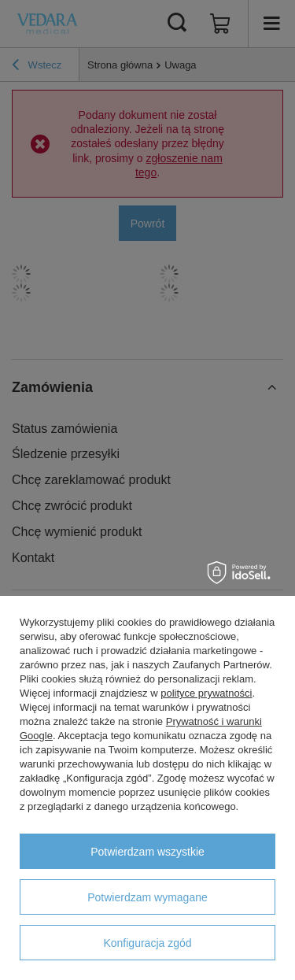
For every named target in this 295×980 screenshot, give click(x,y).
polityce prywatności (206, 693)
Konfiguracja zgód (147, 943)
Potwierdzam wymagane (147, 897)
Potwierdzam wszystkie (147, 852)
